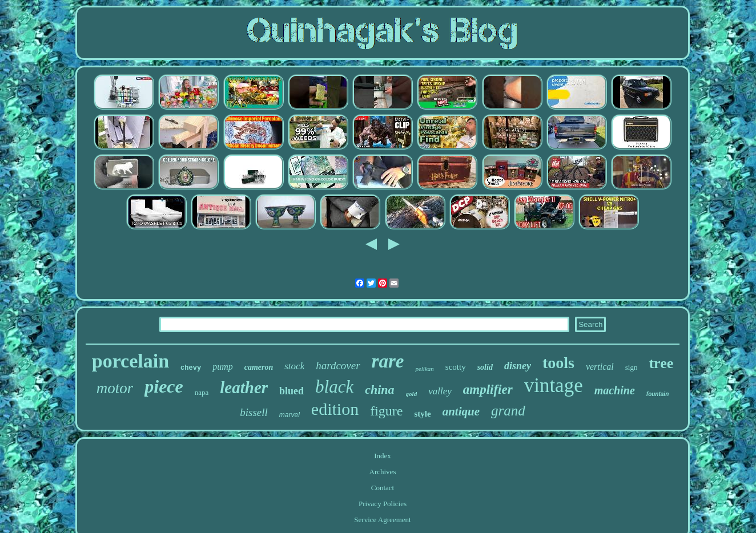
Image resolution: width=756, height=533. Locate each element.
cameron (259, 367)
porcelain (130, 361)
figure (386, 411)
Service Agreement (382, 520)
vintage (554, 385)
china (379, 389)
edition (335, 409)
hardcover (338, 366)
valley (440, 391)
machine (615, 390)
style (422, 414)
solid (485, 367)
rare (388, 361)
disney (518, 366)
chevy (191, 368)
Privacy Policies (383, 504)
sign (632, 367)
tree (661, 363)
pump (223, 367)
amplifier (488, 389)
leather (244, 387)
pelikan (424, 369)
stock (294, 366)
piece (164, 386)
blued (291, 391)
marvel (289, 415)
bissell (254, 412)
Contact (383, 488)
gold (412, 394)
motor (115, 388)
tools (558, 363)
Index (383, 456)
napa (202, 392)
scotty (456, 367)
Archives (383, 472)
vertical (600, 367)
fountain (658, 394)
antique (461, 411)
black (334, 387)
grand (508, 411)
